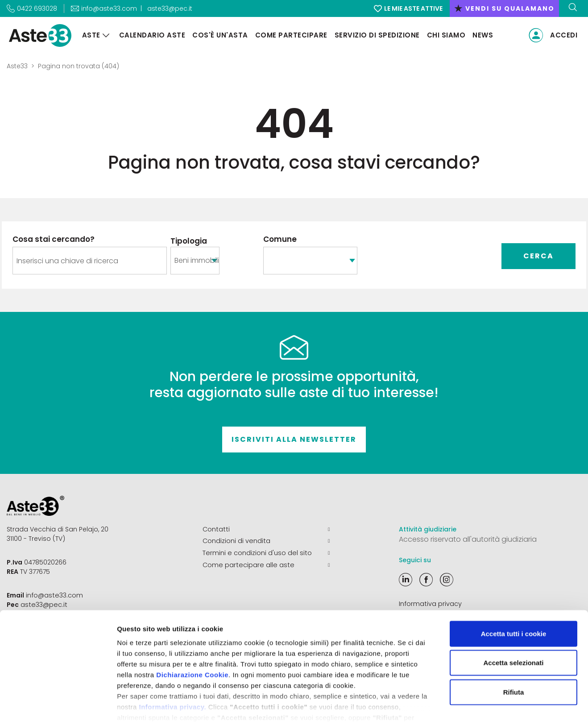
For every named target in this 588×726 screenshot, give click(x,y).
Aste (89, 35)
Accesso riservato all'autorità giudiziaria (468, 539)
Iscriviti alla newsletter (294, 439)
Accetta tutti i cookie (514, 590)
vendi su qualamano (504, 8)
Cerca (538, 256)
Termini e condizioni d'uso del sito (266, 552)
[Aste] (104, 35)
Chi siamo (445, 35)
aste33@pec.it (170, 8)
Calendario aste (151, 35)
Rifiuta (514, 648)
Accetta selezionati (513, 619)
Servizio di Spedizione (375, 35)
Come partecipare (290, 35)
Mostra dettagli (469, 708)
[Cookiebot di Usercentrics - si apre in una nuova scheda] (58, 709)
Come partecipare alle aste (266, 564)
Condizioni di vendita (266, 541)
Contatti (266, 529)
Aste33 (17, 66)
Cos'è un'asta (219, 35)
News (481, 35)
